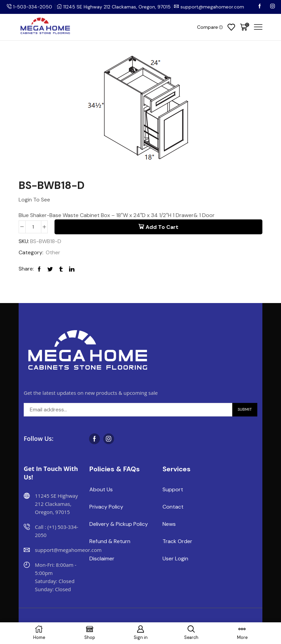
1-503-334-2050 (33, 7)
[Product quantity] (33, 227)
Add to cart (162, 227)
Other (53, 253)
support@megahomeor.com (213, 7)
